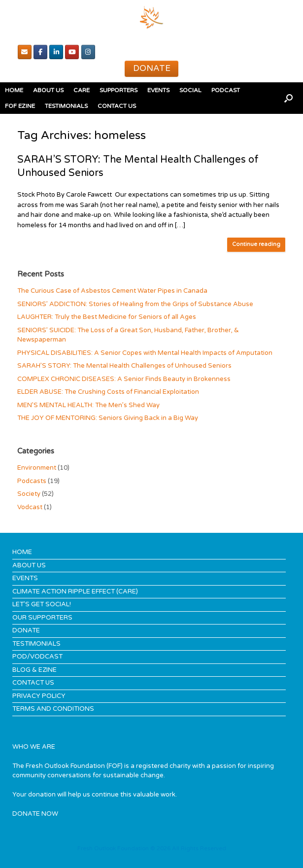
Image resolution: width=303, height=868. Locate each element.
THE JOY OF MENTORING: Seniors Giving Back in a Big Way (108, 418)
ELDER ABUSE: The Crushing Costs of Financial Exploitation (108, 392)
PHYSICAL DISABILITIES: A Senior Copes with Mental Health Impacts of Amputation (145, 353)
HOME (14, 90)
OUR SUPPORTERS (42, 618)
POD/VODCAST (37, 657)
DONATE (26, 630)
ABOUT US (48, 90)
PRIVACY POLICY (39, 696)
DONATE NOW (35, 814)
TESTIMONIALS (66, 106)
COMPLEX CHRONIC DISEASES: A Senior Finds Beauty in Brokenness (124, 379)
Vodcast (30, 507)
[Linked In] (56, 52)
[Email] (25, 52)
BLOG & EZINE (34, 670)
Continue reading (256, 244)
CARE (82, 90)
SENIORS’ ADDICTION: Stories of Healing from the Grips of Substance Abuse (135, 304)
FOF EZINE (20, 106)
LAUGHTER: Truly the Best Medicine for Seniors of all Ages (107, 317)
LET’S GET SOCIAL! (42, 604)
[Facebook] (40, 52)
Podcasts (32, 481)
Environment (37, 468)
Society (29, 494)
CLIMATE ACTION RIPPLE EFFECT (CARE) (75, 591)
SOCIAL (190, 90)
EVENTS (158, 90)
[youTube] (72, 52)
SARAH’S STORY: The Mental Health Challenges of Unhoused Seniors (124, 366)
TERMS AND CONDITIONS (53, 709)
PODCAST (226, 90)
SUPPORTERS (118, 90)
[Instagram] (88, 52)
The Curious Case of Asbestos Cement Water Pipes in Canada (112, 291)
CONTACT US (117, 106)
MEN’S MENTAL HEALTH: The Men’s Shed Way (88, 405)
